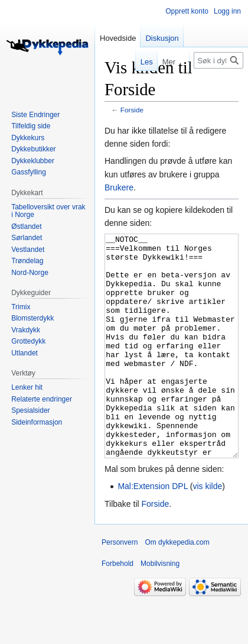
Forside (132, 110)
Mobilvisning (160, 608)
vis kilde (208, 530)
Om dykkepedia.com (177, 587)
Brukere (119, 187)
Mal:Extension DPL (153, 530)
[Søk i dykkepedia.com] (218, 60)
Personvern (120, 587)
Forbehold (118, 608)
